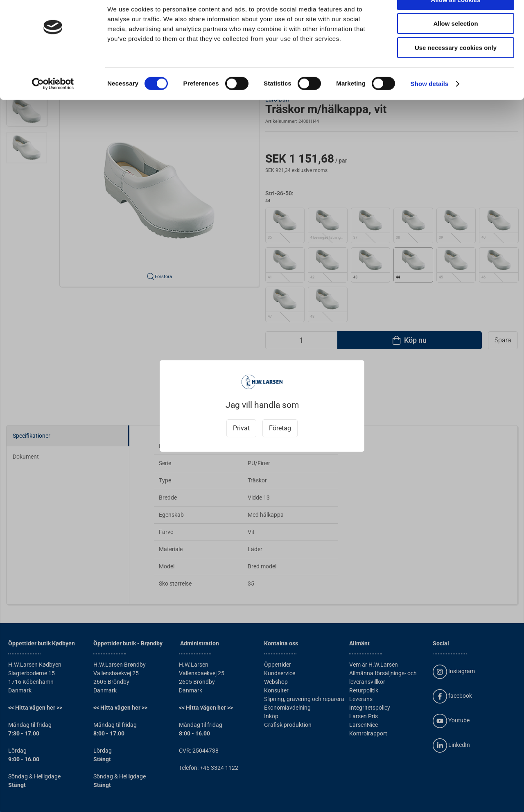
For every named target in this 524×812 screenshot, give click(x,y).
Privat (241, 428)
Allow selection (455, 44)
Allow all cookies (456, 20)
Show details (430, 104)
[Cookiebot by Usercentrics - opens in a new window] (53, 104)
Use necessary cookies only (456, 68)
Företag (280, 428)
